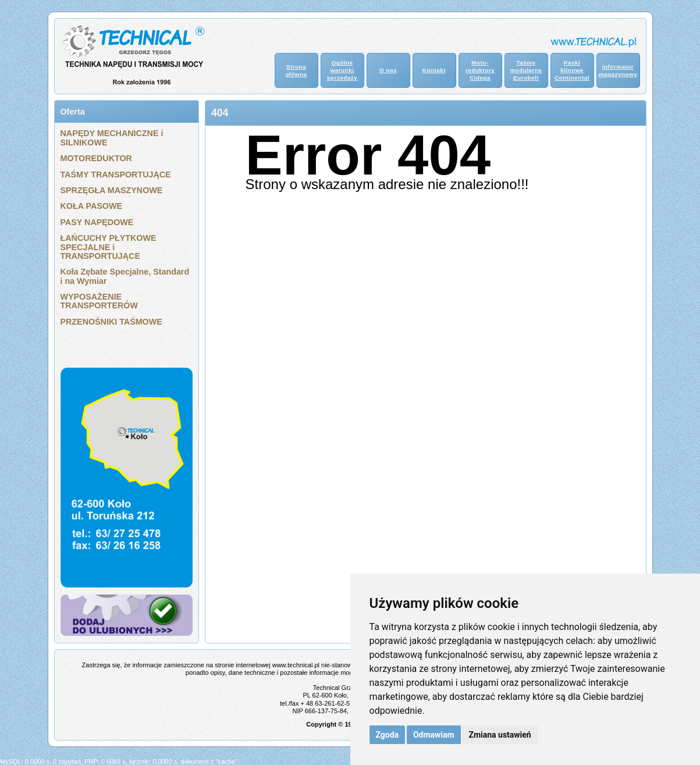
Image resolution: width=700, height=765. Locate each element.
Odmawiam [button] (434, 735)
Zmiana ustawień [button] (500, 735)
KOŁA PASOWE (91, 206)
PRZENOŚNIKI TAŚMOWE (111, 322)
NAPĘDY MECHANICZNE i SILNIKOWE (112, 138)
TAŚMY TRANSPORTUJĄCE (116, 175)
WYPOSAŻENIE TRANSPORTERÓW (99, 301)
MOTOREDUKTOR (96, 158)
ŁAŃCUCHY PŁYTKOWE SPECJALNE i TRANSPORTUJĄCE (109, 247)
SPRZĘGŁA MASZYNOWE (112, 190)
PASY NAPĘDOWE (97, 222)
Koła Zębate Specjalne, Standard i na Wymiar (125, 276)
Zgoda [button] (388, 735)
